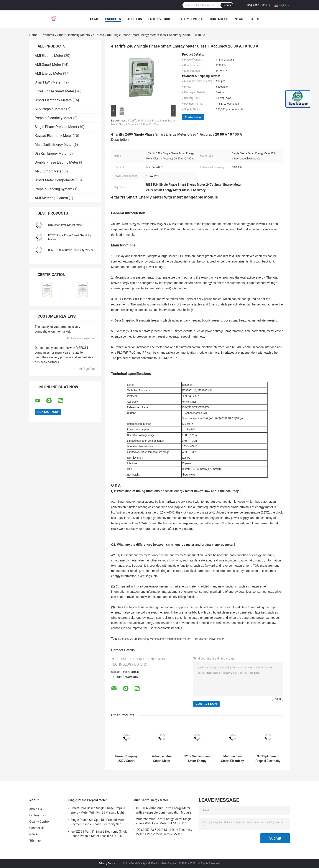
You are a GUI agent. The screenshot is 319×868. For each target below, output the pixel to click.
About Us (135, 19)
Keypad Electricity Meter (53, 136)
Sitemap (35, 840)
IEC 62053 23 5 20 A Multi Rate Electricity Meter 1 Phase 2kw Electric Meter (164, 832)
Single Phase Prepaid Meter (56, 127)
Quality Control (190, 19)
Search (227, 5)
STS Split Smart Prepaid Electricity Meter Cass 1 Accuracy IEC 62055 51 (268, 759)
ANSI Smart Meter (49, 171)
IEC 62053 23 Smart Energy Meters (138, 639)
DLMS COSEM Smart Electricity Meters (71, 250)
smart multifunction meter (175, 639)
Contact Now (193, 117)
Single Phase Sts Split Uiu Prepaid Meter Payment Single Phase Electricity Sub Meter (98, 823)
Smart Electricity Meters (73, 35)
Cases (254, 19)
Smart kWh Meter (48, 82)
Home (94, 19)
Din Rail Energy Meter (51, 153)
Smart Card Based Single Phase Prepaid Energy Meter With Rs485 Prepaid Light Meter (98, 811)
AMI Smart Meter (48, 65)
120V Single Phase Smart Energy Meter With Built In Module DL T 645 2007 (197, 759)
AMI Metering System (51, 198)
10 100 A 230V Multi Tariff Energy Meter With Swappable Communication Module (163, 810)
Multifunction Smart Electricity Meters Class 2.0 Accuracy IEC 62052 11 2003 (232, 759)
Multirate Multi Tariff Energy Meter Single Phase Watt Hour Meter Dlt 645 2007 (164, 821)
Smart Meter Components (55, 180)
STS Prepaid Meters (50, 109)
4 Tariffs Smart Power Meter (207, 639)
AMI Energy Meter (49, 73)
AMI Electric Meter (49, 56)
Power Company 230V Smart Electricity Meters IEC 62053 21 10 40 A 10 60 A (126, 759)
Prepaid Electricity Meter (53, 118)
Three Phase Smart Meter (54, 91)
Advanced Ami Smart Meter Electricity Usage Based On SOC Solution (162, 759)
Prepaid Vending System (53, 189)
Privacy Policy (107, 863)
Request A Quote (257, 5)
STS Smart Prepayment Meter (65, 225)
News (239, 19)
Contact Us (219, 19)
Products (113, 19)
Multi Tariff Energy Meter (54, 145)
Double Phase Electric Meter (56, 162)
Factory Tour (159, 19)
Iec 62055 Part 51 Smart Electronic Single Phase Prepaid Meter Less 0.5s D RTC (99, 834)
